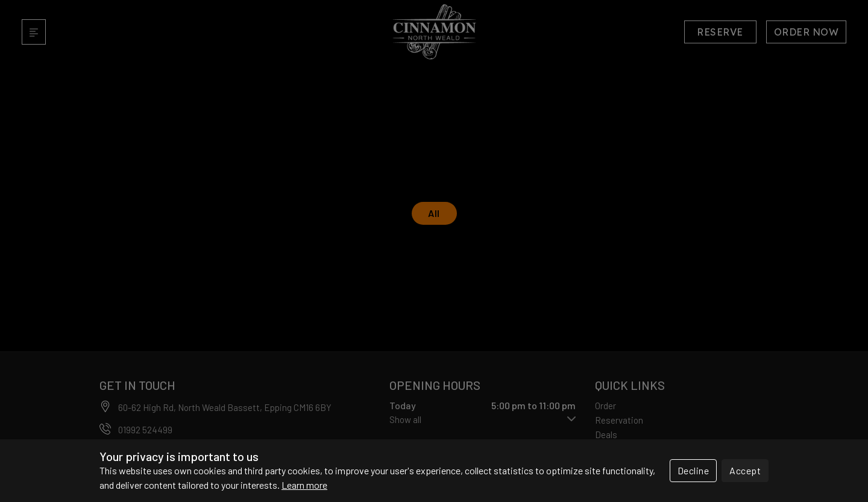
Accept (745, 470)
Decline (693, 470)
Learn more (304, 485)
